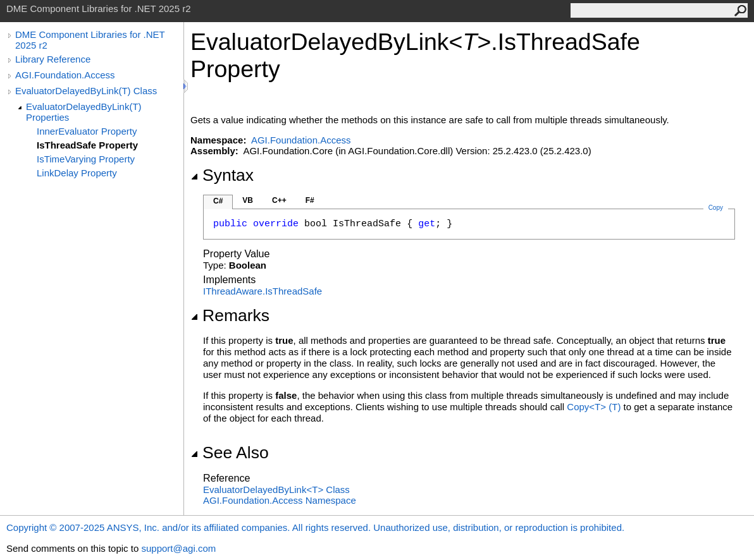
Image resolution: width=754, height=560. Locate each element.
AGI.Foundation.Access (65, 75)
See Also (230, 453)
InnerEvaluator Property (87, 131)
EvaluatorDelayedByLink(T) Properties (84, 112)
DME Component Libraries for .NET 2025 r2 (90, 40)
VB (248, 200)
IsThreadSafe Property (87, 145)
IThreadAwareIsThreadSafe (263, 291)
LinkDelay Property (77, 173)
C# (218, 201)
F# (310, 200)
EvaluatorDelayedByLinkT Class (276, 490)
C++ (279, 200)
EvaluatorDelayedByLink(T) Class (86, 91)
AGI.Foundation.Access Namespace (280, 500)
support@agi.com (178, 548)
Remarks (230, 315)
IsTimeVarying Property (86, 159)
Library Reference (53, 59)
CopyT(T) (594, 407)
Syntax (222, 175)
